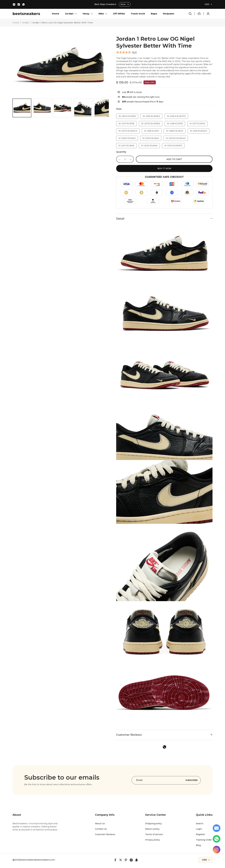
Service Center (156, 815)
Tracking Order (204, 840)
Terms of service (154, 834)
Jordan (69, 14)
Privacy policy (152, 840)
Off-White (119, 14)
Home (56, 14)
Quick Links (204, 815)
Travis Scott (138, 14)
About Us (100, 823)
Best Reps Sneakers (106, 4)
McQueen (169, 14)
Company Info (105, 815)
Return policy (152, 829)
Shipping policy (153, 823)
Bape (154, 14)
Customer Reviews (105, 834)
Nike (101, 14)
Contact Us (101, 829)
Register (200, 834)
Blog (198, 845)
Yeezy (86, 14)
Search (200, 823)
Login (199, 829)
